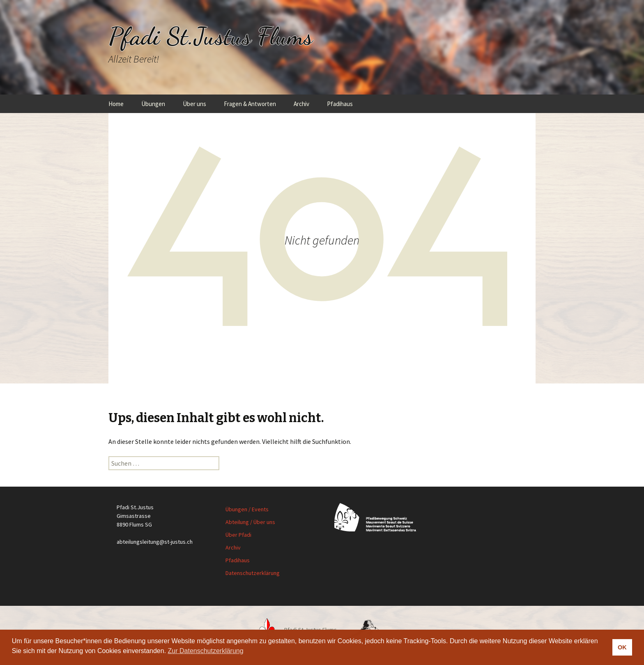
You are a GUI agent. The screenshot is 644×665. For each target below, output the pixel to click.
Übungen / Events (247, 509)
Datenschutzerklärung (253, 573)
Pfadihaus (340, 104)
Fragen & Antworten (250, 104)
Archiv (301, 104)
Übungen (153, 104)
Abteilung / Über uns (250, 522)
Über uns (194, 104)
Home (116, 104)
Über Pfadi (238, 535)
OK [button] (622, 647)
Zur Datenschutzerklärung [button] (206, 651)
